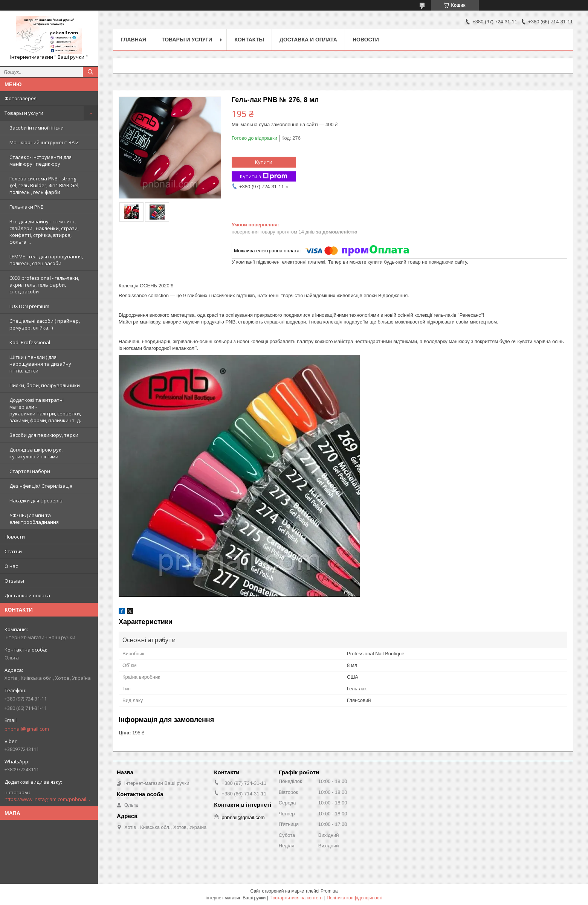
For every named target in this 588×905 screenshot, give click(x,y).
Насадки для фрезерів (36, 501)
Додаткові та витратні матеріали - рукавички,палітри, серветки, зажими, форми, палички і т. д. (45, 410)
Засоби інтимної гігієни (37, 128)
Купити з (264, 176)
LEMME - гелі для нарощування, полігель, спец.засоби (46, 260)
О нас (11, 566)
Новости (15, 537)
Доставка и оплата (27, 595)
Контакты (249, 40)
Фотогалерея (21, 98)
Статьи (13, 551)
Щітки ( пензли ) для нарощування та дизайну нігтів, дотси (40, 364)
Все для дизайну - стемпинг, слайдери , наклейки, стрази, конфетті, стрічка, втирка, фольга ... (44, 232)
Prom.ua (329, 891)
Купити (264, 162)
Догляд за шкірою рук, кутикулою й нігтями (36, 453)
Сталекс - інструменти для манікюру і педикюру (40, 160)
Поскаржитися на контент (296, 898)
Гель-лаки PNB (27, 207)
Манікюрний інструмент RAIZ (44, 142)
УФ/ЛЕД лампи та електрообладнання (34, 519)
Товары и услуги (24, 113)
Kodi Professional (30, 342)
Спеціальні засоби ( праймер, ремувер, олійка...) (45, 324)
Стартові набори (30, 471)
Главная (133, 40)
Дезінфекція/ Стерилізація (41, 486)
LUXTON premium (29, 306)
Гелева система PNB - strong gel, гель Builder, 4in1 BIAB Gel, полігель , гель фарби (44, 185)
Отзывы (14, 581)
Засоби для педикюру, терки (44, 435)
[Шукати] (90, 72)
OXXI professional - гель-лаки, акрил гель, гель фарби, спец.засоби (44, 285)
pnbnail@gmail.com (27, 729)
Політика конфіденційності (354, 898)
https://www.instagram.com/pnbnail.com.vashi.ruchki (49, 799)
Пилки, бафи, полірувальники (45, 385)
